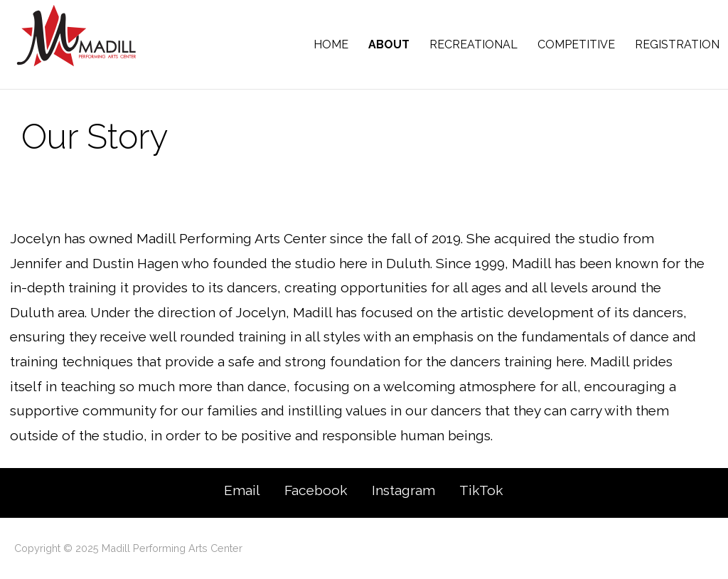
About (389, 44)
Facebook (316, 490)
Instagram (403, 490)
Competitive (576, 44)
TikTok (481, 490)
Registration (677, 44)
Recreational (473, 44)
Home (331, 44)
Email (242, 490)
